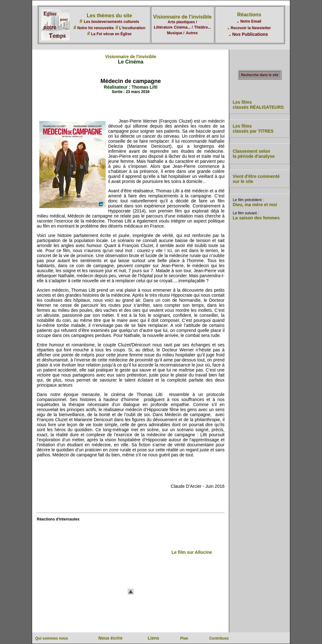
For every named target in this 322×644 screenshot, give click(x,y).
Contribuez (219, 638)
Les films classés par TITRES (253, 129)
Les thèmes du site (109, 16)
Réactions (249, 15)
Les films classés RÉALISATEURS (258, 105)
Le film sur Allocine (192, 552)
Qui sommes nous (52, 638)
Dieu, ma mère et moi (255, 205)
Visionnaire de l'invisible (182, 17)
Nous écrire (111, 638)
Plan (184, 638)
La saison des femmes (256, 218)
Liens (154, 638)
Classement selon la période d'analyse (254, 154)
